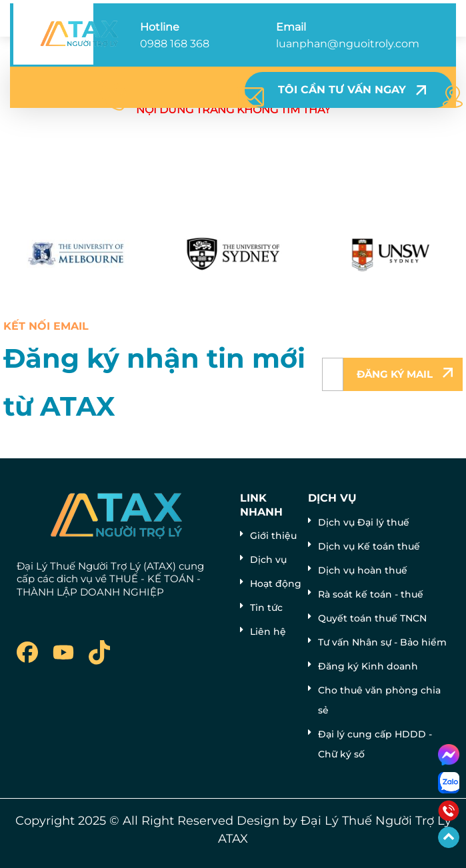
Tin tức (266, 608)
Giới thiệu (273, 536)
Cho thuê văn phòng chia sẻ (379, 700)
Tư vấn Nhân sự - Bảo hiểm (382, 642)
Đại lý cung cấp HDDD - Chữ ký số (375, 744)
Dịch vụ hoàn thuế (363, 570)
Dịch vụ (268, 560)
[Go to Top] (449, 837)
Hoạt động (276, 584)
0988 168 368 (175, 44)
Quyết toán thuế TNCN (372, 618)
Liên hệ (268, 632)
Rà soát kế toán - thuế (371, 594)
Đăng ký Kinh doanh (368, 666)
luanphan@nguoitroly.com (348, 44)
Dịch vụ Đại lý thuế (364, 522)
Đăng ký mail (395, 374)
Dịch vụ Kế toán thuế (369, 546)
